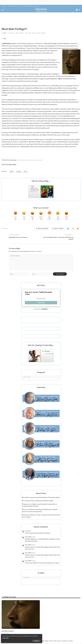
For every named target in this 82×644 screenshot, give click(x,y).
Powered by (41, 310)
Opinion (34, 33)
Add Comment (20, 33)
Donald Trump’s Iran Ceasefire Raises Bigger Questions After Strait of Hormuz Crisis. (42, 549)
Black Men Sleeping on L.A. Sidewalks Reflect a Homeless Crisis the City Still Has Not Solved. (42, 541)
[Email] (78, 229)
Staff (5, 33)
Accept (20, 640)
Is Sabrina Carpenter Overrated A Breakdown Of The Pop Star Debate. (42, 498)
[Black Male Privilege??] (21, 615)
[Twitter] (58, 229)
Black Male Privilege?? (8, 632)
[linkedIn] (68, 229)
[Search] (79, 10)
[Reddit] (73, 229)
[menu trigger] (3, 10)
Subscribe (41, 304)
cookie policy (21, 637)
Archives (41, 574)
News (30, 33)
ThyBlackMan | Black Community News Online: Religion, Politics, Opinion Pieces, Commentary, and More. (47, 642)
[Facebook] (42, 229)
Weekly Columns (41, 33)
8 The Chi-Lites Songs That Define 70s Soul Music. (38, 534)
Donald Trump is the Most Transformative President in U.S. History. (42, 564)
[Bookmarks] (77, 10)
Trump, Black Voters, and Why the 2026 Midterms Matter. (39, 502)
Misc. (26, 33)
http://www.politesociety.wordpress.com (29, 160)
